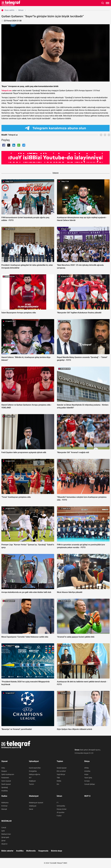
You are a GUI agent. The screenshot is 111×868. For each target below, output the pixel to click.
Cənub (4, 828)
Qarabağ (5, 787)
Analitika (5, 791)
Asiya (86, 774)
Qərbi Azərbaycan (8, 774)
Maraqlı (4, 809)
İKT (30, 778)
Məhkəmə (5, 803)
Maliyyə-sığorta (35, 774)
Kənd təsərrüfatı (35, 768)
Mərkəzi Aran (6, 834)
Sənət (31, 809)
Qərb (3, 831)
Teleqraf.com (7, 91)
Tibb (58, 778)
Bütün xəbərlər (7, 851)
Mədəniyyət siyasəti (36, 803)
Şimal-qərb (5, 837)
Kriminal (4, 806)
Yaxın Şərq (88, 778)
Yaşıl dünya (61, 774)
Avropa (87, 781)
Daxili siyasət (6, 784)
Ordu (3, 768)
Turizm (31, 784)
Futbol (59, 816)
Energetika (33, 771)
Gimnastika (61, 806)
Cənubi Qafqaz (90, 784)
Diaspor (4, 771)
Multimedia (31, 851)
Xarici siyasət (6, 781)
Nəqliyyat (32, 781)
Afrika (86, 768)
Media (59, 781)
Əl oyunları (61, 812)
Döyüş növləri (62, 809)
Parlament (5, 778)
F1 (58, 803)
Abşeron (4, 844)
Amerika (87, 771)
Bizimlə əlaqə (56, 851)
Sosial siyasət (62, 768)
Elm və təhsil (61, 771)
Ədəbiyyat (33, 806)
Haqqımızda (43, 851)
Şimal (3, 841)
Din (58, 784)
